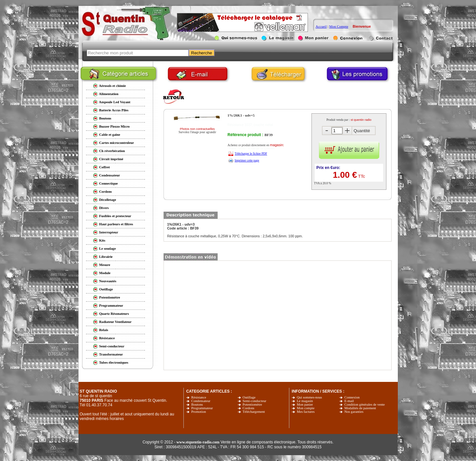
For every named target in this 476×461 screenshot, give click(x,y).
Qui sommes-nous (309, 397)
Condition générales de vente (365, 405)
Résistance (199, 397)
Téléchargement (254, 412)
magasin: (277, 145)
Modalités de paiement (360, 408)
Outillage (249, 397)
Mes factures (306, 412)
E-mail (349, 401)
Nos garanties (354, 412)
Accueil (321, 26)
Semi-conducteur (255, 401)
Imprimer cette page (247, 161)
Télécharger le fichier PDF (251, 154)
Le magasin (305, 401)
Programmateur (202, 408)
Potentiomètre (252, 405)
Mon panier (305, 405)
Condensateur (201, 401)
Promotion (199, 412)
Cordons (249, 408)
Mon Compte (339, 26)
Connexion (352, 397)
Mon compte (306, 408)
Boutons (197, 405)
